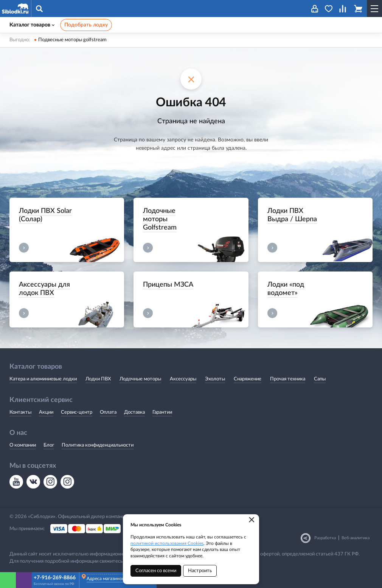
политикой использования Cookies (167, 543)
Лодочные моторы (140, 379)
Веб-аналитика (356, 538)
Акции (46, 412)
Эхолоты (215, 379)
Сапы (320, 379)
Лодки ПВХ (98, 379)
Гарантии (162, 412)
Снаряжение (248, 379)
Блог (49, 445)
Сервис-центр (77, 412)
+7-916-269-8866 (55, 578)
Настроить (200, 571)
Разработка (325, 538)
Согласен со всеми (156, 571)
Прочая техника (288, 379)
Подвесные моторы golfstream (72, 40)
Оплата (108, 412)
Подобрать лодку (86, 25)
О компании (23, 445)
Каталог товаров (32, 25)
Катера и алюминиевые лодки (43, 379)
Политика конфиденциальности (98, 445)
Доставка (134, 412)
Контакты (20, 412)
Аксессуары (183, 379)
